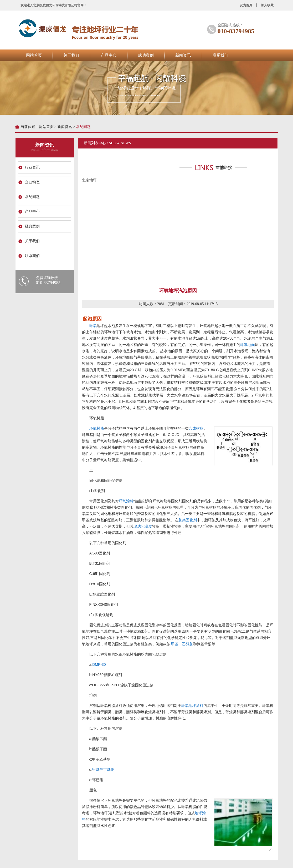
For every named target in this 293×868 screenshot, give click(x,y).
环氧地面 (247, 345)
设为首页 (246, 5)
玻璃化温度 (142, 526)
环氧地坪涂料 (192, 706)
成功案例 (146, 55)
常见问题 (32, 197)
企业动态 (32, 182)
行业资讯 (32, 167)
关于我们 (71, 55)
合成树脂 (196, 428)
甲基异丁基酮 (103, 770)
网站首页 (34, 55)
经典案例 (32, 226)
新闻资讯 (183, 55)
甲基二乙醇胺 (182, 644)
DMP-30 (99, 664)
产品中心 (109, 55)
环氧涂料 (126, 501)
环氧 (93, 326)
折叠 (271, 850)
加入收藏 (267, 5)
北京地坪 (89, 180)
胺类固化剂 (188, 520)
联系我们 (220, 55)
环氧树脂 (96, 428)
